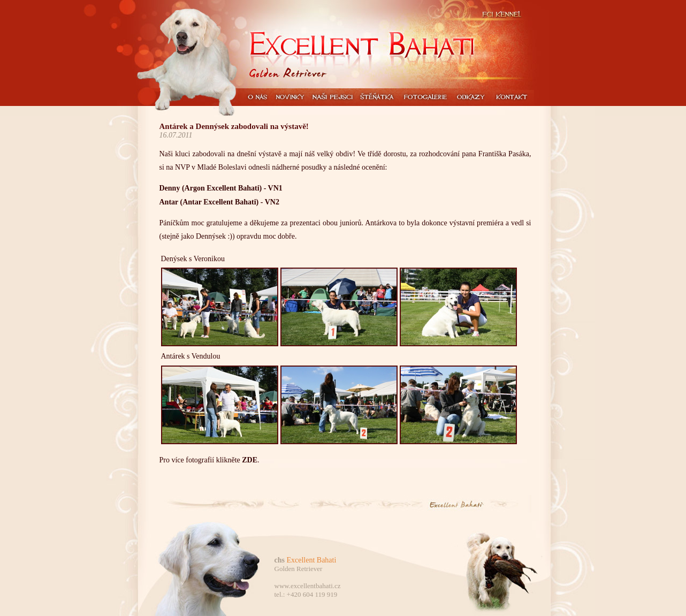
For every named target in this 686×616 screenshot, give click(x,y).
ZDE (250, 460)
